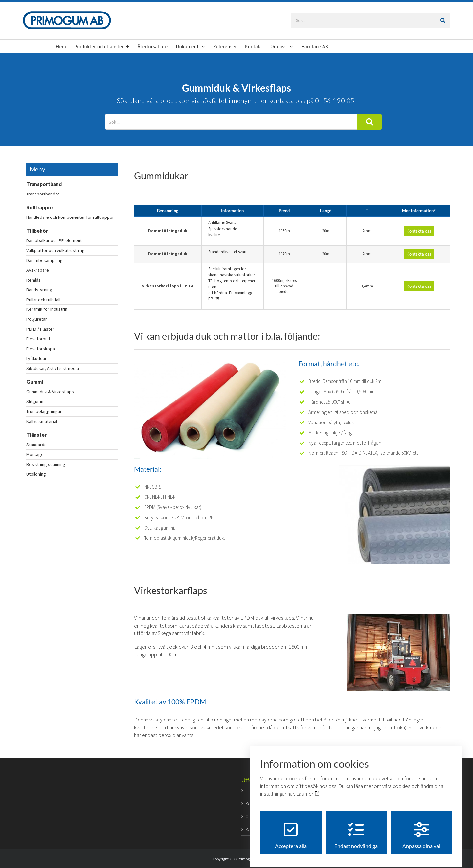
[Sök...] (371, 21)
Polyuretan (37, 319)
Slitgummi (36, 401)
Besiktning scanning (46, 464)
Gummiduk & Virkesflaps (50, 392)
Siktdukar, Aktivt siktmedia (53, 368)
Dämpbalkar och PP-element (54, 240)
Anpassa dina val (421, 830)
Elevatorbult (38, 339)
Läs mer (308, 788)
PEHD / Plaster (40, 329)
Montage (35, 454)
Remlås (34, 280)
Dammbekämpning (45, 260)
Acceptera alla (291, 830)
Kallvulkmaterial (42, 421)
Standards (36, 445)
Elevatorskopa (41, 349)
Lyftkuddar (36, 358)
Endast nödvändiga (356, 830)
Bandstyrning (39, 290)
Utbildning (36, 474)
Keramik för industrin (47, 309)
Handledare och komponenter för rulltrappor (70, 217)
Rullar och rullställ (43, 300)
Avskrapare (38, 270)
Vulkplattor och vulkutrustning (56, 250)
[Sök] (445, 21)
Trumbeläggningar (44, 411)
